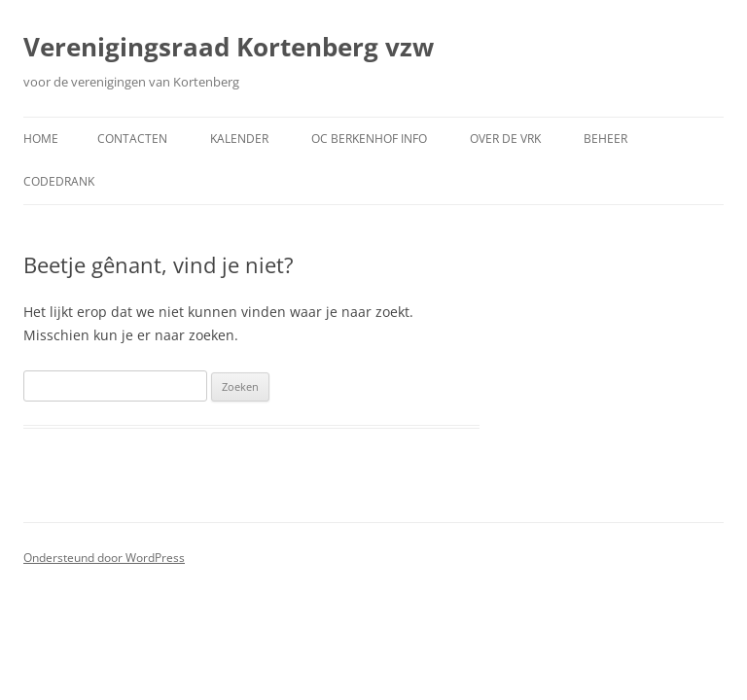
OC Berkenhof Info (369, 139)
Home (41, 139)
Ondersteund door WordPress (104, 558)
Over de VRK (505, 139)
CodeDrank (59, 181)
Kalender (239, 139)
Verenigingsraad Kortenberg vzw (229, 47)
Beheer (605, 139)
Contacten (132, 139)
